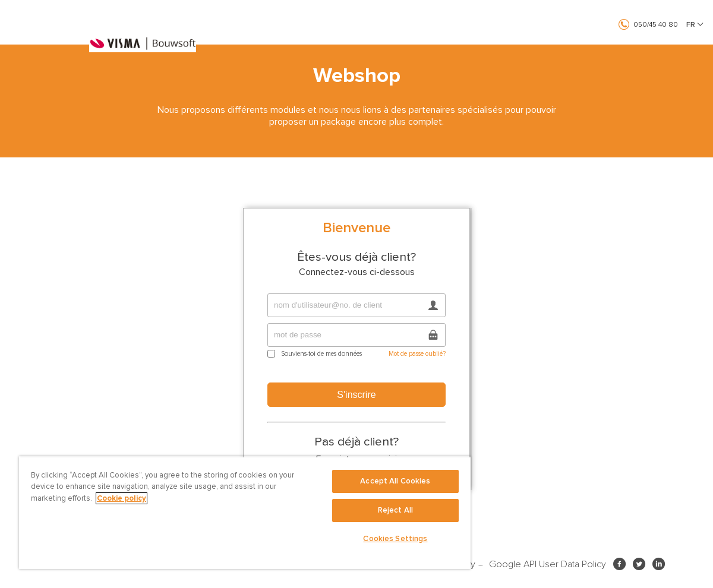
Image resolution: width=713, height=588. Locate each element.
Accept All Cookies (395, 481)
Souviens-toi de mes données (321, 354)
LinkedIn (661, 564)
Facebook (622, 564)
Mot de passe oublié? (417, 354)
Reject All (395, 510)
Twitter (641, 564)
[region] (245, 513)
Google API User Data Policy (548, 564)
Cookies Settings (395, 539)
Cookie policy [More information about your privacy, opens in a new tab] (122, 498)
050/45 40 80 (656, 25)
